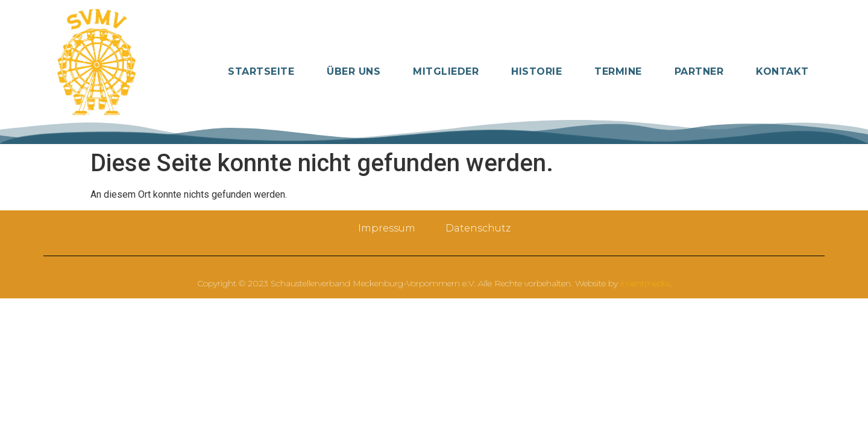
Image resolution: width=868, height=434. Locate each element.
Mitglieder (446, 71)
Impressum (387, 228)
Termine (618, 71)
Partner (699, 71)
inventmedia (645, 283)
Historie (536, 71)
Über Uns (354, 71)
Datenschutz (478, 228)
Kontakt (782, 71)
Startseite (261, 71)
